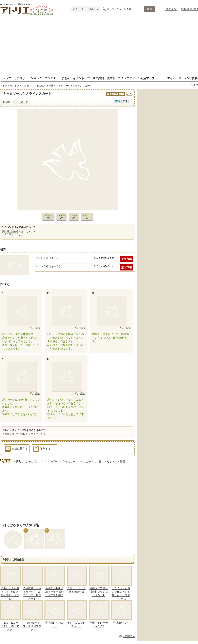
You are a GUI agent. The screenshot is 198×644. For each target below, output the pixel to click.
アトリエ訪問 (95, 78)
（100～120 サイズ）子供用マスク (10, 626)
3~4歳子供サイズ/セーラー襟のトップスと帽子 (54, 592)
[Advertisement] (99, 46)
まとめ (66, 78)
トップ (7, 78)
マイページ (174, 78)
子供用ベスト (121, 623)
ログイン (171, 9)
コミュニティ (126, 78)
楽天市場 (126, 259)
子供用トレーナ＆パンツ (99, 624)
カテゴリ (19, 78)
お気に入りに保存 (115, 96)
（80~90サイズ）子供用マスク (32, 626)
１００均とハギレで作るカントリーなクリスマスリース (121, 593)
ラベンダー (51, 461)
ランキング (35, 78)
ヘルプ (194, 85)
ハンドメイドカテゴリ (22, 86)
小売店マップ (146, 78)
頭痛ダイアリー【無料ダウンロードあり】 (99, 592)
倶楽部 (111, 78)
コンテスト (52, 78)
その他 (40, 86)
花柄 (122, 461)
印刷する (42, 449)
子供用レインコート (54, 624)
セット (111, 461)
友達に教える (16, 449)
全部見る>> (129, 636)
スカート (88, 461)
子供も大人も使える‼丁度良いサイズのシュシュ (10, 593)
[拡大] (38, 328)
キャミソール (70, 461)
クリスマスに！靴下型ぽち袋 (76, 590)
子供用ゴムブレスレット (76, 624)
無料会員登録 (190, 9)
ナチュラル (32, 461)
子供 (18, 461)
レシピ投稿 (191, 78)
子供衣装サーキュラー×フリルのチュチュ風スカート (32, 593)
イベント (79, 78)
